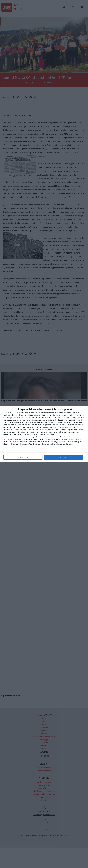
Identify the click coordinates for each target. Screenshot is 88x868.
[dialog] (44, 434)
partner (19, 413)
